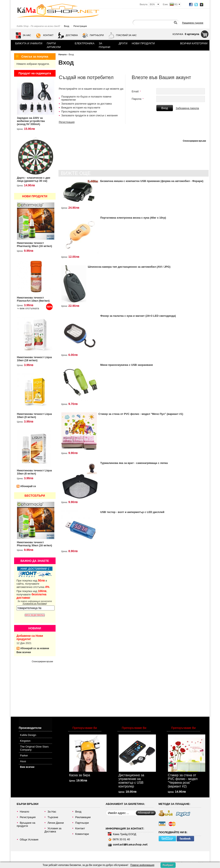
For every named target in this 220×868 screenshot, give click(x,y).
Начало (63, 54)
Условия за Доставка (53, 830)
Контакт (44, 35)
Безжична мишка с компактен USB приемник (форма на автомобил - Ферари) (152, 181)
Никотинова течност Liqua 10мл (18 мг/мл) (34, 359)
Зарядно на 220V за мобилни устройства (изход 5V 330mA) (31, 121)
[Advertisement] (37, 688)
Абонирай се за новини (35, 648)
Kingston (25, 741)
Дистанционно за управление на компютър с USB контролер (131, 781)
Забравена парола (187, 108)
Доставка (68, 35)
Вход (67, 26)
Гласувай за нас (122, 35)
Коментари (82, 834)
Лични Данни (56, 823)
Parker (24, 755)
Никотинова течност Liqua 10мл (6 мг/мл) (34, 472)
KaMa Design (28, 735)
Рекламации (83, 817)
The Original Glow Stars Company (34, 748)
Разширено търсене (193, 23)
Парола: (138, 99)
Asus (23, 761)
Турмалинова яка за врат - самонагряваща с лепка (134, 463)
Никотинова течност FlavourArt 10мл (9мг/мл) (33, 299)
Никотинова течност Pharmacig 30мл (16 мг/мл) (35, 244)
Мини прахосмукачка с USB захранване (127, 365)
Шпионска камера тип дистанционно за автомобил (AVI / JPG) (129, 267)
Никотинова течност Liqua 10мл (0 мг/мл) (34, 415)
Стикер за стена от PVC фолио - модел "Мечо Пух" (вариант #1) (141, 414)
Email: (136, 91)
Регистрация (80, 26)
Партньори (93, 35)
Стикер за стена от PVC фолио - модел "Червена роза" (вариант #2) (183, 781)
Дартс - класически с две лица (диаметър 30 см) (34, 179)
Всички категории (194, 43)
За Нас (23, 35)
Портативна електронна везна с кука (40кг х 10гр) (133, 218)
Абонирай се (28, 486)
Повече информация (142, 865)
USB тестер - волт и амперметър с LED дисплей (132, 512)
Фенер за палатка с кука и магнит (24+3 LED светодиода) (138, 316)
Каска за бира (80, 775)
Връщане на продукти (26, 824)
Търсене (53, 817)
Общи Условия (29, 840)
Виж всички (24, 652)
